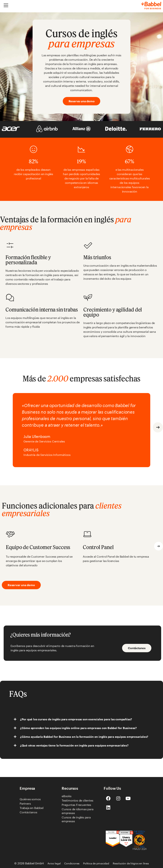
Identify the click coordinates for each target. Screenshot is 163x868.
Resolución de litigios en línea (131, 863)
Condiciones (72, 863)
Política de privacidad (96, 863)
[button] (158, 427)
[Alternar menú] (6, 5)
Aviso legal (54, 863)
